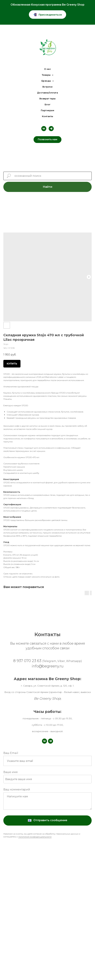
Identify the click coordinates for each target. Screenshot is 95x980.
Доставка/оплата (48, 93)
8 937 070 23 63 (48, 661)
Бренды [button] (47, 81)
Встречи (48, 87)
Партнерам (48, 110)
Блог (48, 105)
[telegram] (51, 129)
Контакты (48, 116)
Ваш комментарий (17, 789)
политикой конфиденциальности (35, 837)
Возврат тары (48, 99)
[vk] (44, 129)
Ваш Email (11, 753)
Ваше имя (10, 772)
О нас (48, 69)
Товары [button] (47, 75)
